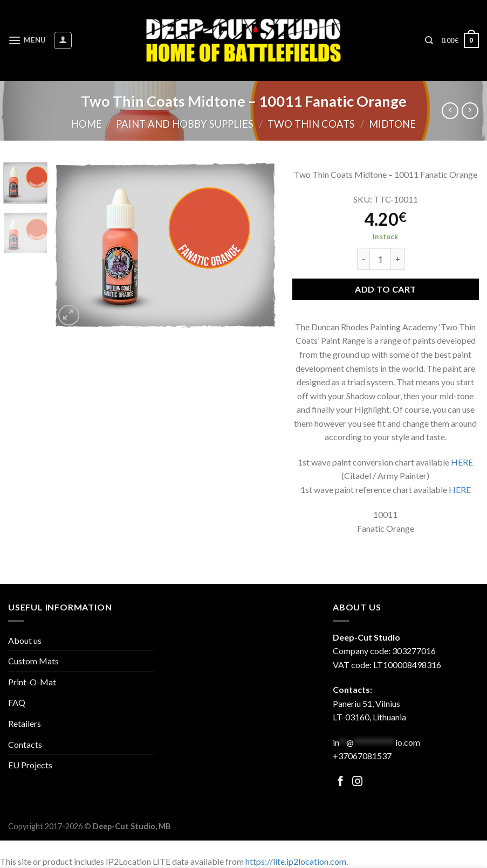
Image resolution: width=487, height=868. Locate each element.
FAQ (17, 702)
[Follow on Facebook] (341, 782)
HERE (462, 462)
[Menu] (27, 40)
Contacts (25, 744)
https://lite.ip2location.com (296, 861)
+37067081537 (362, 756)
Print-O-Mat (32, 682)
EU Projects (30, 765)
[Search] (429, 40)
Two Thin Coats (311, 124)
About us (25, 640)
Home (87, 124)
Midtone (392, 124)
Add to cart (385, 289)
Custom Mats (33, 661)
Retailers (25, 723)
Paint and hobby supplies (185, 124)
